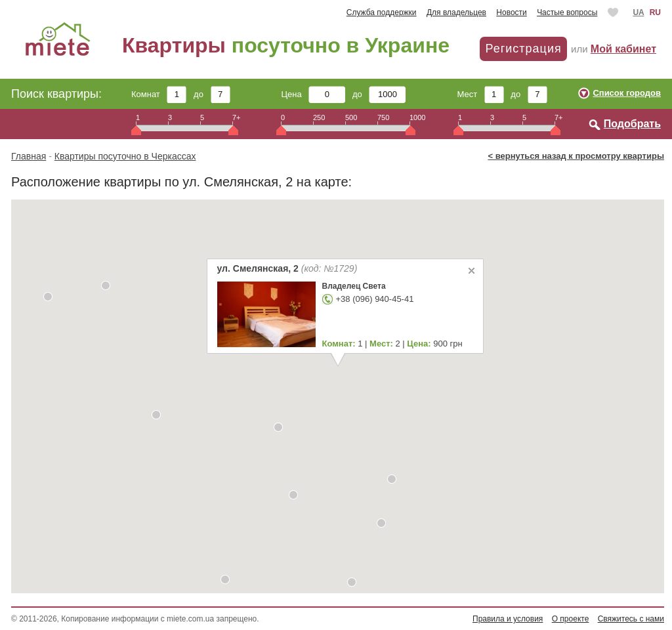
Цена (314, 94)
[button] (106, 285)
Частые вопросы (567, 12)
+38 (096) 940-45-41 (374, 299)
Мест (480, 94)
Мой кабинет (623, 49)
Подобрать (632, 124)
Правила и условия (508, 619)
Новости (511, 12)
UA (638, 12)
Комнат (159, 94)
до (212, 94)
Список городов (627, 93)
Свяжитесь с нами (631, 619)
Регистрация (523, 49)
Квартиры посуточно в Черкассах (125, 156)
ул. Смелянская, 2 (287, 268)
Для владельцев (456, 12)
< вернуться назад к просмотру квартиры (576, 156)
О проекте (571, 619)
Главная (29, 156)
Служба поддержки (382, 12)
